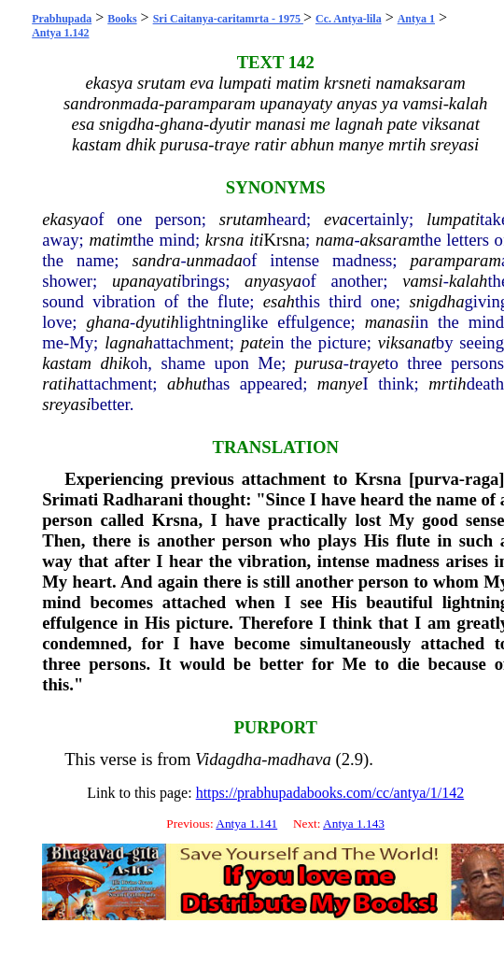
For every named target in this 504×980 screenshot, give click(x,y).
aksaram (390, 240)
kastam (67, 363)
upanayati (147, 281)
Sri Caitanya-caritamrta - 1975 (228, 19)
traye (367, 363)
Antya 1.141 (246, 824)
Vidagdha (228, 759)
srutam (244, 219)
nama (335, 240)
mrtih (447, 383)
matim (111, 240)
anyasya (273, 281)
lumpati (453, 219)
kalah (468, 281)
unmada (215, 260)
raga (482, 479)
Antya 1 (416, 19)
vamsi (423, 281)
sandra (157, 260)
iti (257, 240)
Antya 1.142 (60, 33)
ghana (108, 322)
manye (340, 383)
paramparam (455, 260)
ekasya (66, 219)
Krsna (284, 240)
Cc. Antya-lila (349, 19)
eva (336, 219)
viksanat (407, 342)
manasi (390, 322)
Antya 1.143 (354, 824)
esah (279, 301)
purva (437, 479)
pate (256, 342)
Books (122, 19)
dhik (116, 363)
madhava (299, 759)
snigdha (436, 301)
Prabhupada (62, 19)
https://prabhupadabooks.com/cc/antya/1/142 (330, 793)
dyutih (157, 322)
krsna (224, 240)
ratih (59, 383)
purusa (319, 363)
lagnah (129, 342)
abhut (187, 383)
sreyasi (66, 404)
